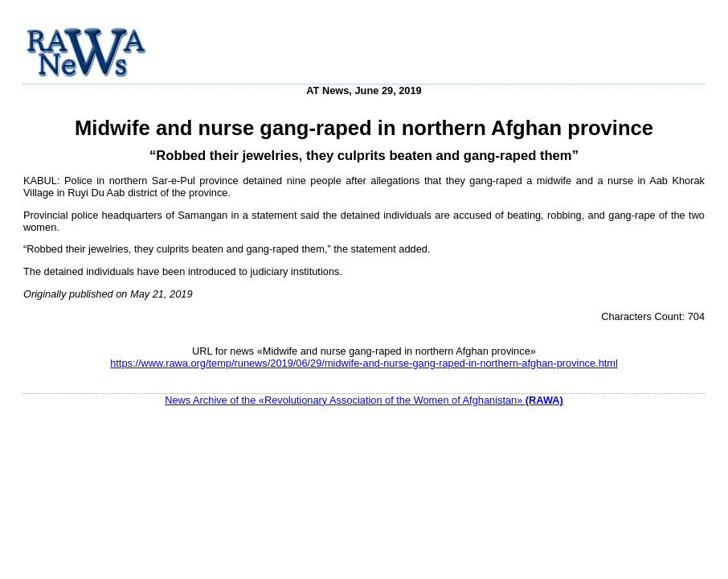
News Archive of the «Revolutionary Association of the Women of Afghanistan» (364, 400)
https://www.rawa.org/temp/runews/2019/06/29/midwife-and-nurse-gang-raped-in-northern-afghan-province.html (364, 363)
